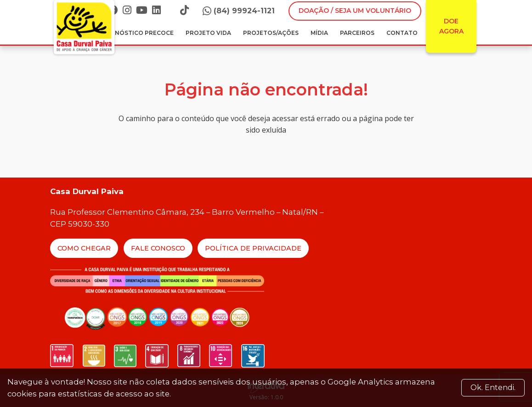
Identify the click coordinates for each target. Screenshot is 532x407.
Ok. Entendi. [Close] (493, 387)
